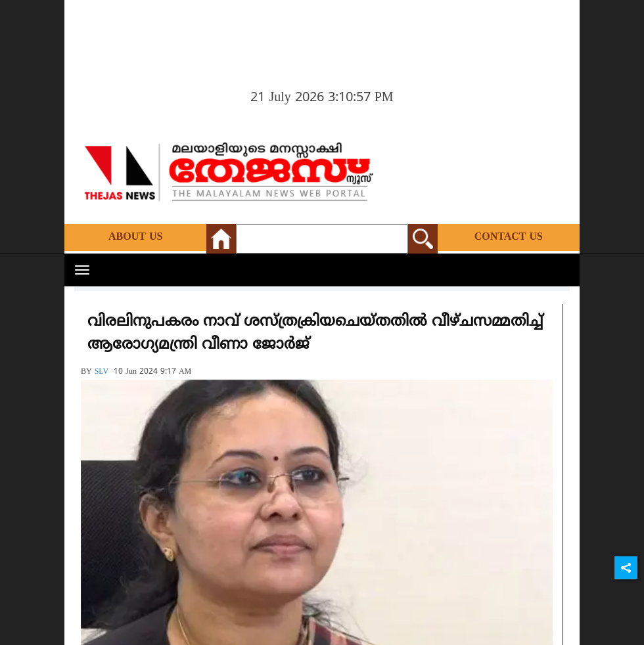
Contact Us (509, 237)
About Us (135, 237)
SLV (102, 372)
